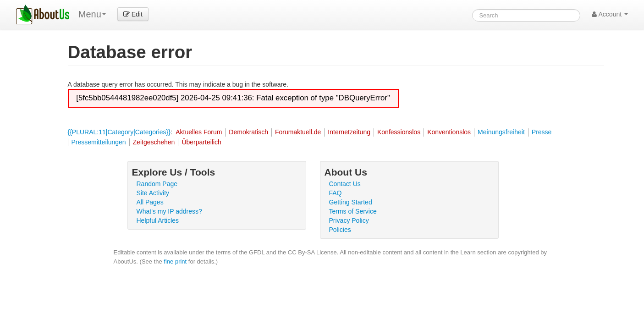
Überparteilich (201, 142)
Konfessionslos (399, 132)
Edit (133, 14)
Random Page (157, 184)
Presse (542, 132)
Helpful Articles (158, 220)
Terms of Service (353, 211)
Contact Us (345, 184)
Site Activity (153, 193)
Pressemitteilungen (99, 142)
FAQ (336, 193)
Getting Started (351, 202)
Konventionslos (449, 132)
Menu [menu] (92, 14)
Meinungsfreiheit (501, 132)
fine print (175, 261)
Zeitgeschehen (154, 142)
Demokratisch (248, 132)
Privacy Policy (349, 220)
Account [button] (610, 14)
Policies (340, 230)
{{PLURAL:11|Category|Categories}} (119, 132)
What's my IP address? (169, 211)
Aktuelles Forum (199, 132)
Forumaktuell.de (298, 132)
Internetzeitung (349, 132)
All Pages (150, 202)
